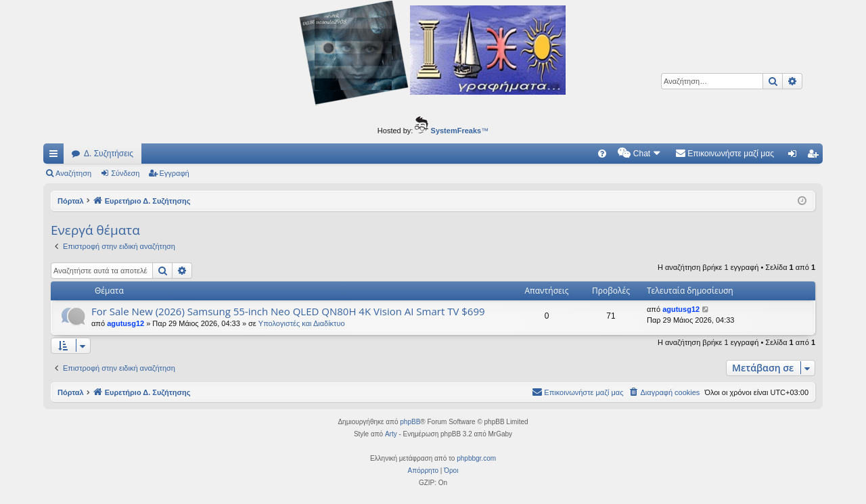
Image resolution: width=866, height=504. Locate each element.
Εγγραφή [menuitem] (815, 156)
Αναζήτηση (73, 173)
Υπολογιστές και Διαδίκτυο (302, 323)
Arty (391, 434)
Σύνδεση (125, 173)
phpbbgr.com (476, 458)
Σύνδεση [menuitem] (795, 156)
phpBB (410, 422)
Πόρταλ (71, 201)
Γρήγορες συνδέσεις (56, 156)
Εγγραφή (175, 173)
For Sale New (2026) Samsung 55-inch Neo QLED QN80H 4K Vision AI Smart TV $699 (288, 311)
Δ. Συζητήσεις (109, 154)
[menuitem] (602, 154)
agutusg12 (126, 323)
